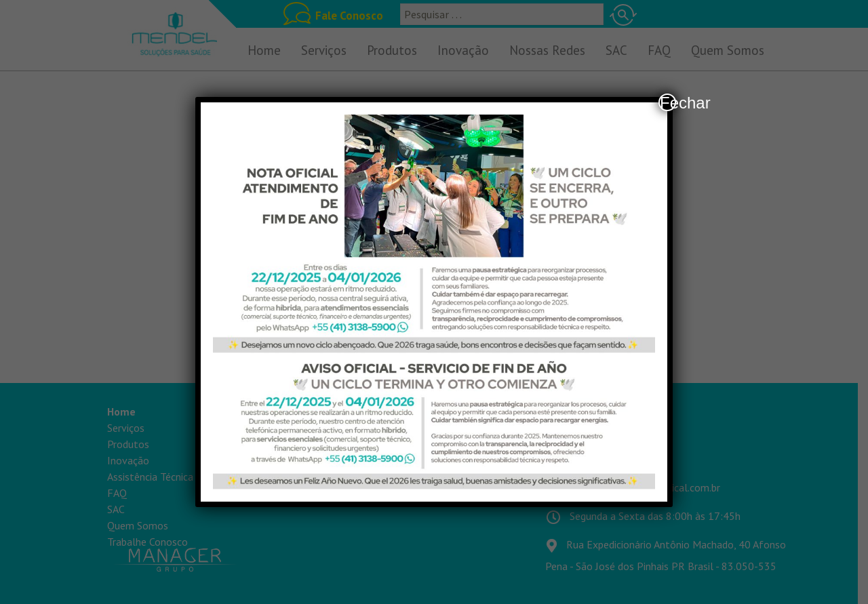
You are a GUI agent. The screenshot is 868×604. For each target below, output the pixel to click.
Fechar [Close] (668, 102)
